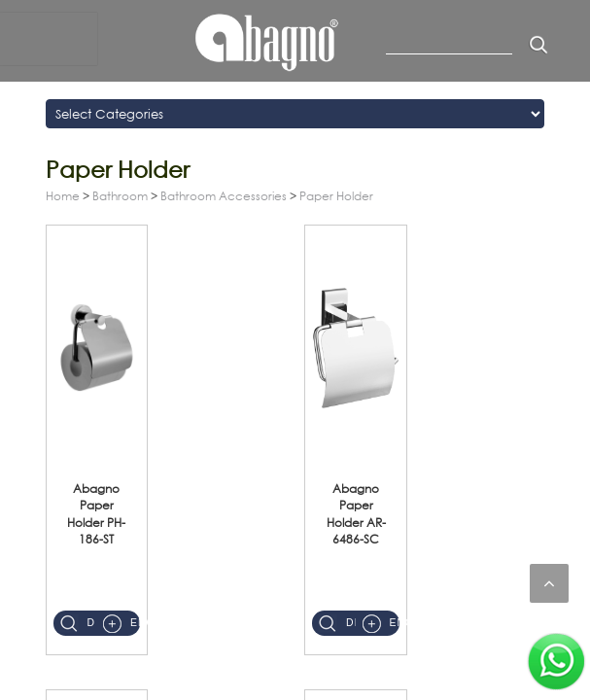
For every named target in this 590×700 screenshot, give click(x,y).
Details (92, 623)
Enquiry (135, 623)
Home (63, 196)
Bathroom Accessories (224, 196)
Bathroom (120, 196)
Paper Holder (336, 196)
